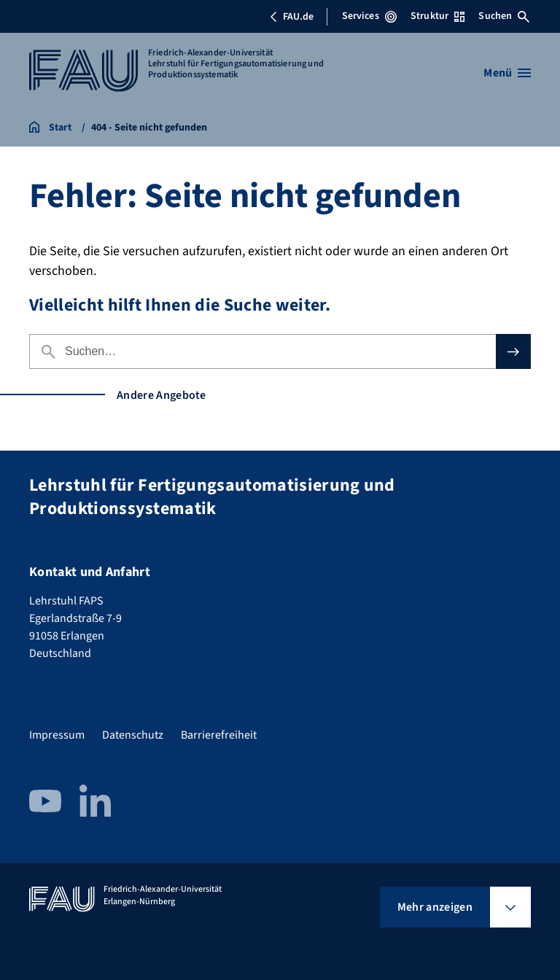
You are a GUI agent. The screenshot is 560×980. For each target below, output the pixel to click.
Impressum (57, 735)
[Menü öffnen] (507, 73)
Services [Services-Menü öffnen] (369, 16)
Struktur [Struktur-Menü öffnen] (437, 16)
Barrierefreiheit (219, 735)
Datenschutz (133, 735)
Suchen (504, 16)
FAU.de (292, 17)
